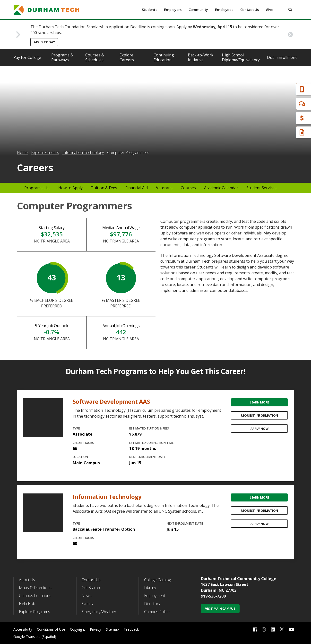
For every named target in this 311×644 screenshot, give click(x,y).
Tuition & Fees (104, 188)
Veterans (164, 188)
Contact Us (250, 10)
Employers (173, 10)
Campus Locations (35, 596)
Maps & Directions (35, 588)
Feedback (131, 629)
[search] (290, 10)
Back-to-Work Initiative (201, 57)
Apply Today (44, 42)
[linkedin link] (273, 629)
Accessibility (23, 629)
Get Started (91, 588)
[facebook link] (255, 629)
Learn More (259, 402)
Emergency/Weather (99, 612)
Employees (224, 10)
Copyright (78, 629)
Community (198, 10)
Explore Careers (127, 57)
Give (270, 10)
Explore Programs (35, 612)
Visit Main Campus (220, 608)
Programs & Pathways (62, 57)
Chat (279, 104)
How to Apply (70, 188)
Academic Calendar (221, 188)
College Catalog (157, 580)
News (86, 596)
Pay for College (27, 57)
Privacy (95, 629)
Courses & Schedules (95, 57)
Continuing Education (164, 57)
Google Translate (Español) (35, 637)
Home (22, 152)
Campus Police (157, 612)
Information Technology (83, 152)
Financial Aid (286, 118)
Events (87, 604)
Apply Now (259, 429)
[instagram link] (264, 629)
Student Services (261, 188)
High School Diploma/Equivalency (241, 57)
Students (150, 10)
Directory (152, 604)
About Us (27, 580)
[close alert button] (290, 34)
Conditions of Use (51, 629)
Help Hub (27, 604)
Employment (155, 596)
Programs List (37, 188)
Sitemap (112, 629)
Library (150, 588)
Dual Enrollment (282, 57)
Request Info (287, 132)
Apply (280, 89)
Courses (188, 188)
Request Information (259, 415)
